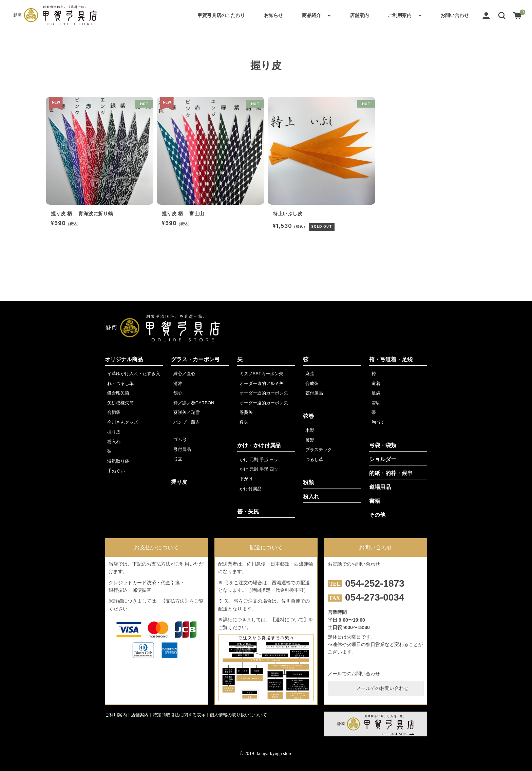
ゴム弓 (180, 439)
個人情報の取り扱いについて (238, 715)
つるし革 (314, 460)
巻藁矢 (246, 412)
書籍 (375, 501)
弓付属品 (182, 449)
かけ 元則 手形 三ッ (259, 460)
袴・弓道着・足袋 (391, 359)
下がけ (246, 479)
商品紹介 (311, 15)
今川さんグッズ (123, 422)
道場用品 (380, 487)
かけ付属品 (251, 489)
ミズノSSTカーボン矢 (261, 374)
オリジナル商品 (124, 359)
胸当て (378, 422)
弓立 (178, 459)
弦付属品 (314, 393)
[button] (502, 15)
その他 (377, 515)
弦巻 (308, 416)
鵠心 (178, 393)
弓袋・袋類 (383, 445)
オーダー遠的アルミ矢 (262, 383)
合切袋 (114, 412)
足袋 (376, 393)
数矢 (244, 422)
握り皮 (114, 432)
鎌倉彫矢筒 (118, 393)
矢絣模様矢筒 (120, 403)
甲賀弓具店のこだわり (221, 15)
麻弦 (310, 374)
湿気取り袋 (118, 461)
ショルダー (383, 459)
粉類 (308, 482)
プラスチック (319, 450)
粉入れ (114, 442)
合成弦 (312, 383)
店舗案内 (359, 15)
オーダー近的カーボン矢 (264, 393)
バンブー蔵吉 (187, 422)
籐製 (310, 440)
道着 (376, 383)
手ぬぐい (116, 471)
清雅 (178, 383)
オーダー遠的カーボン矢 (264, 403)
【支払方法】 (175, 601)
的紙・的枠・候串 (391, 473)
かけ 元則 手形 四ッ (259, 469)
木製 (310, 430)
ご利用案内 (400, 15)
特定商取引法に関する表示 (179, 715)
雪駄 (376, 403)
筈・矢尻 (248, 511)
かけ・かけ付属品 (259, 445)
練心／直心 (184, 374)
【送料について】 (289, 620)
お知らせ (273, 15)
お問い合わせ (455, 15)
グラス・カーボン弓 (195, 359)
